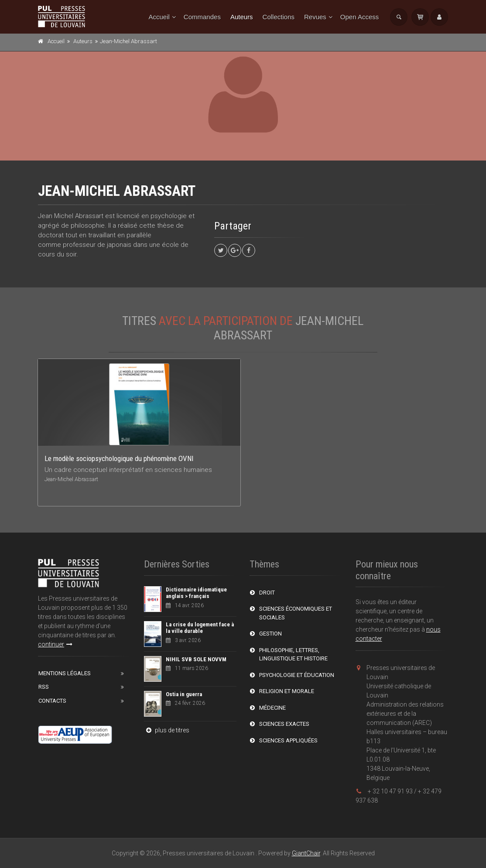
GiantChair (306, 853)
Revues (315, 17)
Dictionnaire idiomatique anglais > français (196, 593)
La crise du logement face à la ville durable (200, 628)
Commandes (202, 17)
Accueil (159, 17)
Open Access (359, 17)
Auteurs (242, 17)
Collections (279, 17)
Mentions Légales (65, 673)
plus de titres (167, 730)
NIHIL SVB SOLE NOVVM (196, 659)
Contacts (52, 701)
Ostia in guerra (184, 694)
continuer (55, 644)
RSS (44, 687)
